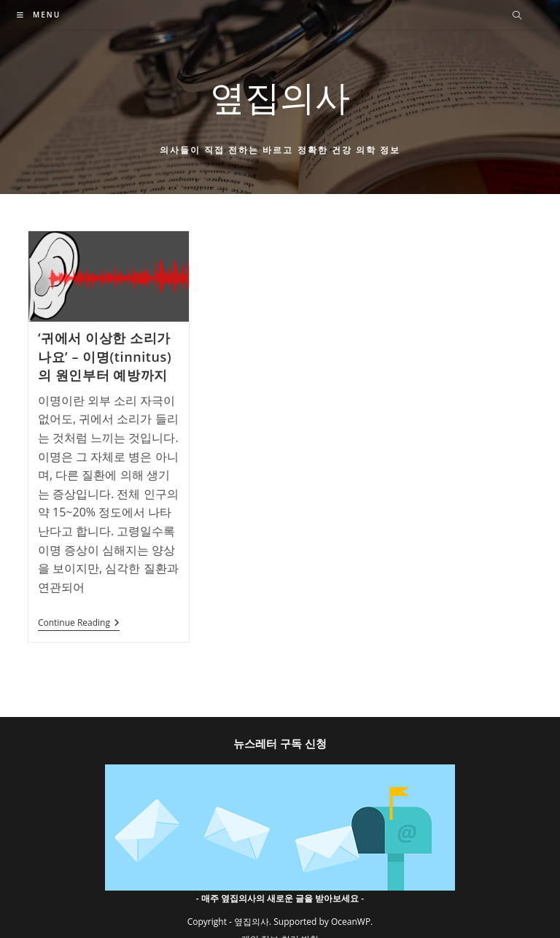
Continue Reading (79, 624)
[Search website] (517, 16)
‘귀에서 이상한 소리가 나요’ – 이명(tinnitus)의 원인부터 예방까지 (105, 356)
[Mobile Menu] (39, 15)
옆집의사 (280, 97)
